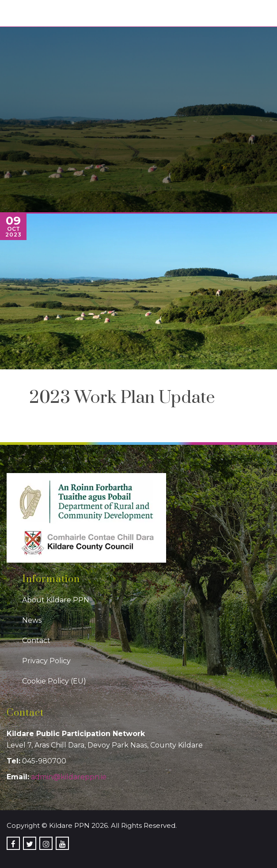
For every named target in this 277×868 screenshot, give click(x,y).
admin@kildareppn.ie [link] (69, 777)
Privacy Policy (46, 661)
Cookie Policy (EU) (54, 681)
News (32, 620)
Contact (36, 641)
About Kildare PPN (56, 600)
